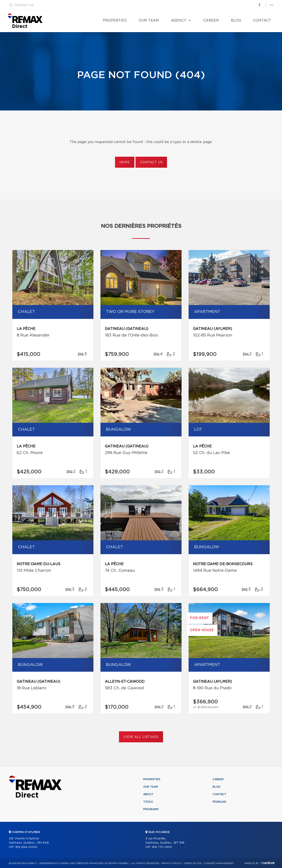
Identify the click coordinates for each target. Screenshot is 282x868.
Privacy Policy (172, 863)
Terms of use (193, 863)
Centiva (267, 863)
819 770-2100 (162, 847)
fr (271, 5)
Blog (236, 20)
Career (211, 20)
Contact (262, 20)
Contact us (24, 5)
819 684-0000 (26, 847)
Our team (149, 20)
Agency (179, 20)
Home (125, 162)
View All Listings (141, 737)
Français (219, 802)
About (148, 794)
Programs (151, 809)
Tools (148, 802)
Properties (115, 20)
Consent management (219, 863)
